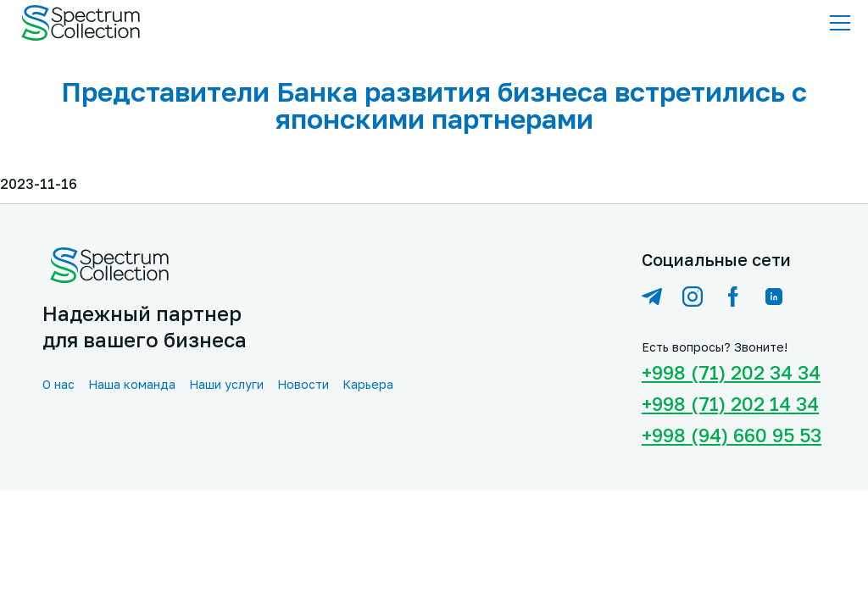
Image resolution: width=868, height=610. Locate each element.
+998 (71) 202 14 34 (730, 404)
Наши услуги (226, 384)
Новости (303, 384)
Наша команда (132, 384)
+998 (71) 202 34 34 (731, 372)
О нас (58, 384)
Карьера (368, 384)
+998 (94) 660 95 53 (732, 435)
